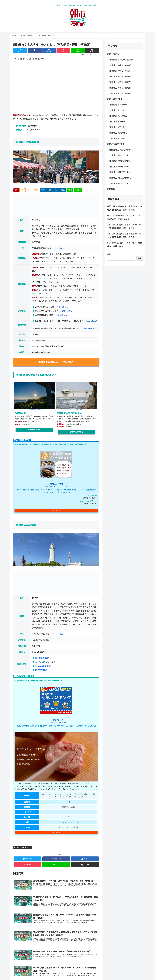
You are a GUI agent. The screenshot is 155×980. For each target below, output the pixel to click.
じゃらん (40, 662)
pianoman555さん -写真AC (36, 410)
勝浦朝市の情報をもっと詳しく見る (56, 362)
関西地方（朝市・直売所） (121, 88)
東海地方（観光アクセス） (121, 172)
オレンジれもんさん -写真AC (58, 566)
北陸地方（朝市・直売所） (121, 76)
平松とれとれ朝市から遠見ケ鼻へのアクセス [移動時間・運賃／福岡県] (125, 226)
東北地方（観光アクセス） (121, 155)
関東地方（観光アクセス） (22, 848)
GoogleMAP (89, 328)
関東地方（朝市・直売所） (121, 71)
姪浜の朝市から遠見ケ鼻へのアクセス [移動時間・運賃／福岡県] (124, 217)
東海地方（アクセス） (119, 127)
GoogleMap (59, 248)
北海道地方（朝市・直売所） (122, 60)
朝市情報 (111, 189)
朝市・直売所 (113, 54)
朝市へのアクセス (115, 99)
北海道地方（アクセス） (120, 105)
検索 (109, 254)
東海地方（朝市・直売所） (121, 82)
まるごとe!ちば (43, 666)
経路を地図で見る (34, 430)
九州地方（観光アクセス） (121, 183)
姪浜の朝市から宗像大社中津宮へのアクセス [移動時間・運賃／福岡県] (125, 208)
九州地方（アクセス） (119, 138)
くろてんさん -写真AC (78, 410)
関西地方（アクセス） (119, 133)
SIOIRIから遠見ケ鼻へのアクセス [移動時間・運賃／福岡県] (125, 244)
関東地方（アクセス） (119, 116)
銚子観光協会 (42, 658)
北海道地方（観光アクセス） (122, 150)
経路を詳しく (62, 307)
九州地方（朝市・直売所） (121, 93)
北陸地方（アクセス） (119, 122)
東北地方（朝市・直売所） (121, 65)
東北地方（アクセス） (119, 110)
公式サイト (56, 510)
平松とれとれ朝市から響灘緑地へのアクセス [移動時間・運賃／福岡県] (125, 235)
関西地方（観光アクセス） (121, 178)
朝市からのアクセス (116, 144)
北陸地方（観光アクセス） (121, 167)
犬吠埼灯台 (41, 670)
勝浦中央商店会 (58, 184)
